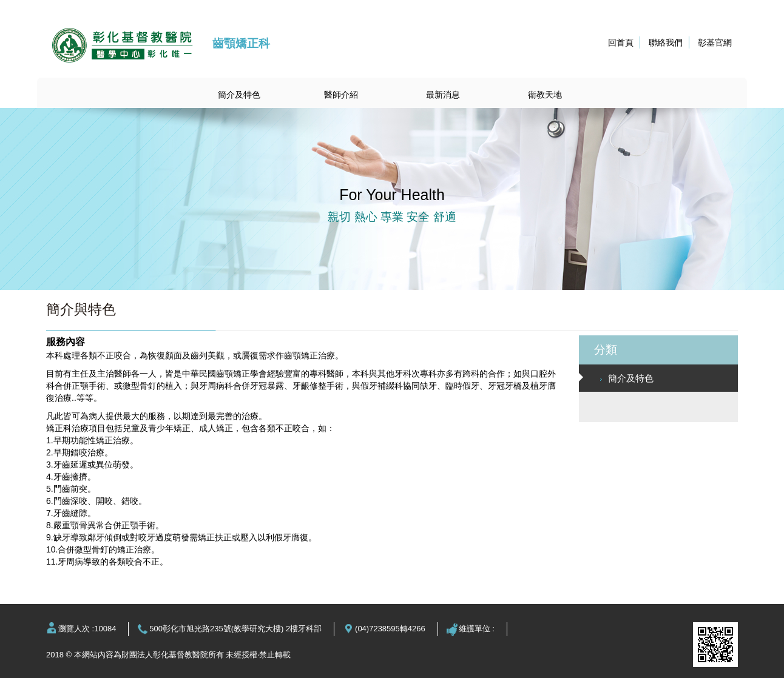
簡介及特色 (239, 95)
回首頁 (621, 42)
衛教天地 (545, 95)
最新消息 (443, 95)
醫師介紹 (341, 95)
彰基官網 (715, 42)
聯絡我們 (666, 42)
